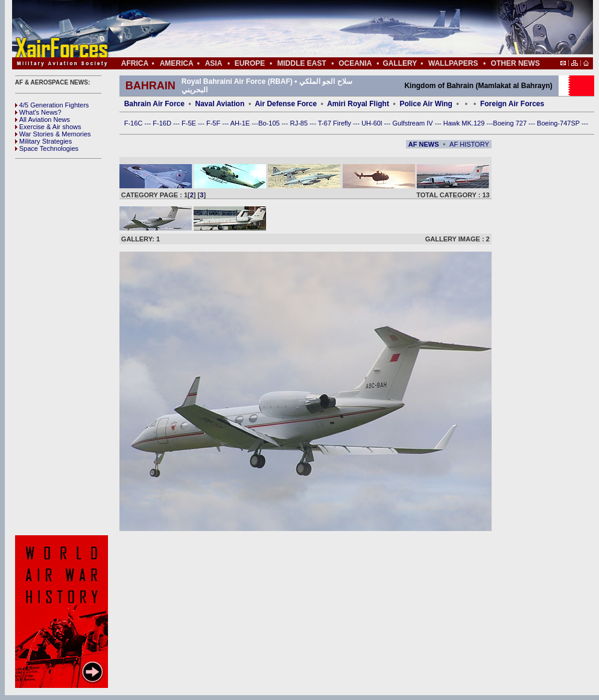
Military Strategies (43, 141)
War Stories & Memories (53, 134)
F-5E (190, 123)
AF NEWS (424, 144)
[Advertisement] (63, 347)
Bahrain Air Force (154, 104)
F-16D (163, 123)
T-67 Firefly (335, 123)
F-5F (214, 123)
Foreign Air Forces (512, 104)
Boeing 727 (511, 123)
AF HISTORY (469, 144)
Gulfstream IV (413, 123)
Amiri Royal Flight (358, 104)
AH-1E (241, 123)
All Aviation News (43, 119)
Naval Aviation (220, 104)
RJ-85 (300, 123)
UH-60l (372, 123)
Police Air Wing (426, 104)
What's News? (38, 112)
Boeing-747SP (559, 123)
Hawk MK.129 (465, 123)
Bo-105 (270, 123)
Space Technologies (47, 148)
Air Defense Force (287, 104)
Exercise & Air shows (48, 127)
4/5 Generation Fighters (53, 105)
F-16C (135, 123)
